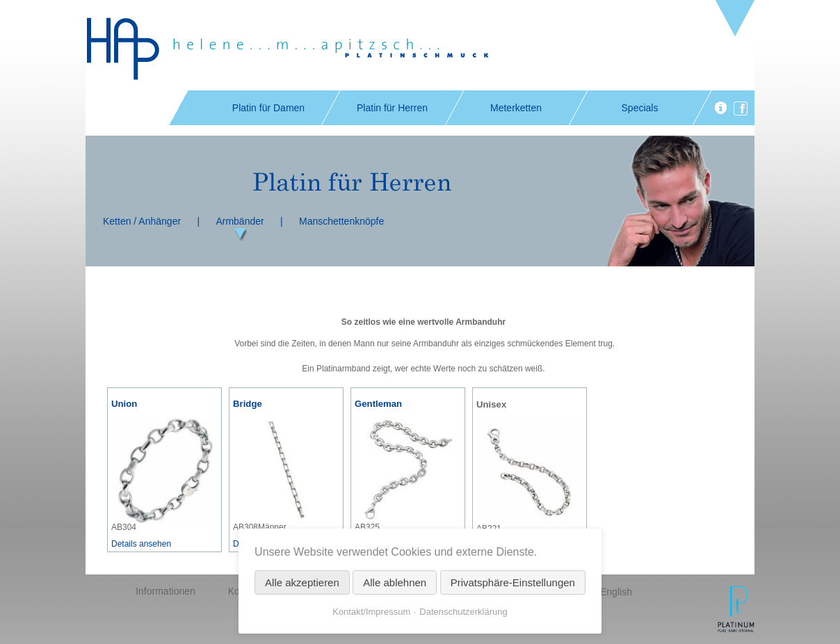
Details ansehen (141, 544)
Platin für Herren (392, 108)
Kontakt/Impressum (371, 612)
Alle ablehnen (395, 582)
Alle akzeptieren (302, 582)
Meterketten (516, 108)
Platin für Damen (268, 108)
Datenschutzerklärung (463, 612)
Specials (640, 108)
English (616, 592)
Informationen (165, 591)
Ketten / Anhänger (142, 221)
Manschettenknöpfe (341, 221)
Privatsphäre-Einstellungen (513, 582)
